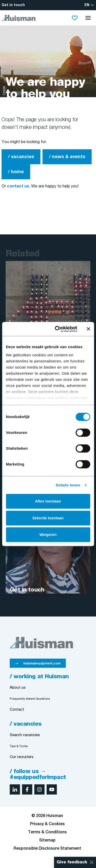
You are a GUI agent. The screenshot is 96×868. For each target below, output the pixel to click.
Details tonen (68, 485)
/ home (16, 172)
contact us (18, 186)
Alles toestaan (48, 501)
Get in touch (13, 5)
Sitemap (47, 840)
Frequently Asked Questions (30, 699)
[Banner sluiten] (88, 329)
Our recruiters (22, 757)
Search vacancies (25, 735)
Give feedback (72, 862)
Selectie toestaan (48, 518)
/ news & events (67, 157)
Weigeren (48, 534)
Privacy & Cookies (47, 824)
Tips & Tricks (19, 746)
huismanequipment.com (42, 664)
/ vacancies (21, 157)
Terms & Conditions (47, 832)
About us (18, 688)
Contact (17, 710)
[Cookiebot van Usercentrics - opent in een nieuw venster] (57, 329)
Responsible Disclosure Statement (47, 849)
